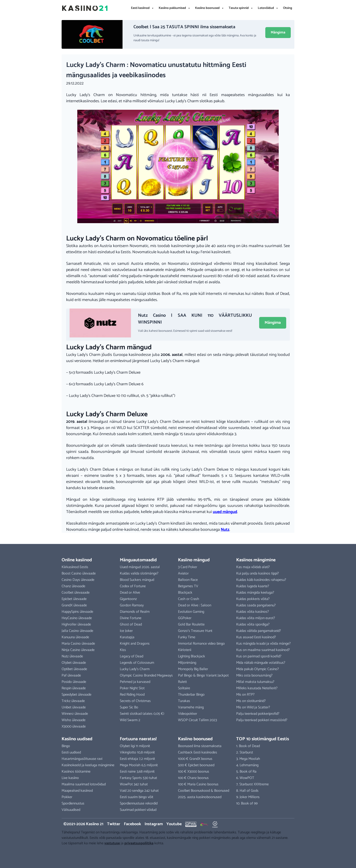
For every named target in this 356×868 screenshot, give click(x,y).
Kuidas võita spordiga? (253, 624)
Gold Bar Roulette (191, 624)
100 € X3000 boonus (194, 772)
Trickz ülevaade (73, 701)
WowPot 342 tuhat (134, 784)
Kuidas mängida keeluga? (255, 593)
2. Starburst (245, 752)
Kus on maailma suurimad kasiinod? (263, 650)
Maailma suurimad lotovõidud (84, 784)
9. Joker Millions (248, 797)
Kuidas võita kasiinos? (253, 612)
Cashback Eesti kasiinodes (198, 752)
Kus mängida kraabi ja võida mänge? (263, 644)
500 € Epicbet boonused (196, 765)
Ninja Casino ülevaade (78, 650)
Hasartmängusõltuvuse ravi (82, 759)
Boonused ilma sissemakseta (200, 746)
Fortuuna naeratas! (138, 739)
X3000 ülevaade (74, 726)
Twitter (114, 824)
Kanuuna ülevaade (75, 637)
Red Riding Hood (132, 695)
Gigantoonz (128, 599)
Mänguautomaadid (138, 560)
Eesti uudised (71, 752)
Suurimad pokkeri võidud (138, 810)
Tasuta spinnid (241, 8)
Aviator (183, 573)
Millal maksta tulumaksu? (255, 682)
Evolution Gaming (191, 612)
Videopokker (188, 714)
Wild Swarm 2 (130, 720)
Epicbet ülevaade (74, 599)
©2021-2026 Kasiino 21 (83, 824)
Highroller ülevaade (76, 624)
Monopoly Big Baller (193, 669)
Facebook (132, 824)
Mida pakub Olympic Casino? (258, 669)
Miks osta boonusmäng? (254, 675)
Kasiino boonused (210, 8)
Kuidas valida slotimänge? (139, 573)
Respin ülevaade (74, 688)
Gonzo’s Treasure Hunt (195, 631)
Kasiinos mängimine (256, 560)
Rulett (182, 682)
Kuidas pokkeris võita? (253, 599)
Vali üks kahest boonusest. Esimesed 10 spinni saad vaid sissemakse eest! (185, 331)
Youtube (174, 824)
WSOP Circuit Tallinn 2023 (197, 720)
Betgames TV (188, 586)
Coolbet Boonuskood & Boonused (204, 791)
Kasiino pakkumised (175, 8)
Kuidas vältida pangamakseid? (259, 631)
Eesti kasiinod (143, 8)
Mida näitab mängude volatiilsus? (261, 663)
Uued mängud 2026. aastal (140, 567)
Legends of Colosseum (137, 663)
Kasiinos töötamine (76, 772)
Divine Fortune (131, 618)
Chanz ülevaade (73, 586)
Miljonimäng (187, 663)
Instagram (154, 824)
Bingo (66, 746)
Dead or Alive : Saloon (195, 605)
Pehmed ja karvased (135, 682)
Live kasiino (70, 778)
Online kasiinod (77, 560)
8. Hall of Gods (247, 791)
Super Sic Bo (129, 707)
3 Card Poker (188, 567)
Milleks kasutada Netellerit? (257, 688)
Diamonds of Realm (135, 612)
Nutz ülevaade (72, 656)
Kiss (123, 650)
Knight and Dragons (135, 644)
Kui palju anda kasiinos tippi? (258, 573)
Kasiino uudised (77, 739)
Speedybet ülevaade (76, 695)
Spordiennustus (73, 803)
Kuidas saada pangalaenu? (256, 605)
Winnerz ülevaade (75, 714)
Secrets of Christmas (135, 701)
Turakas (184, 701)
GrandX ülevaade (74, 605)
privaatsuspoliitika (139, 843)
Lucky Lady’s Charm (135, 669)
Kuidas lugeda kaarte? (253, 586)
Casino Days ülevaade (78, 580)
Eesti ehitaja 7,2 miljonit (137, 759)
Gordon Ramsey (132, 605)
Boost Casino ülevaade (79, 573)
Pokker (67, 797)
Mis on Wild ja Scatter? (253, 707)
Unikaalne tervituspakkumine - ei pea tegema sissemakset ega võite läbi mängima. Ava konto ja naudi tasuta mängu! (195, 38)
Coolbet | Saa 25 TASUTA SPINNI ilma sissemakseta (184, 27)
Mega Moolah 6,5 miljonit (139, 765)
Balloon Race (188, 580)
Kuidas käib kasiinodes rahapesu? (261, 580)
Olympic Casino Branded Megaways (146, 675)
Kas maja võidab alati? (253, 567)
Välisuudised (71, 810)
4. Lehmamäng (247, 765)
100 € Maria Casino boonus (198, 784)
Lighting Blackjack (192, 656)
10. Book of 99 (247, 803)
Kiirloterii (185, 650)
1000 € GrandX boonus (195, 759)
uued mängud (225, 512)
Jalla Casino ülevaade (77, 631)
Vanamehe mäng (191, 707)
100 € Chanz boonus (193, 778)
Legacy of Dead (132, 656)
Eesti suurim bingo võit (137, 797)
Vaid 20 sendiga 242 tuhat (139, 791)
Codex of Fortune (133, 586)
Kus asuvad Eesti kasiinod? (256, 637)
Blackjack (185, 593)
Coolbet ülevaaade (76, 593)
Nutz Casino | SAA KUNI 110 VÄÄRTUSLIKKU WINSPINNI (195, 319)
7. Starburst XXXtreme (252, 784)
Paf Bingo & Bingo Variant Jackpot (203, 675)
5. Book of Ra (246, 772)
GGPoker (185, 618)
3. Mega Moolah (248, 759)
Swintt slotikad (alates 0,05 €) (142, 714)
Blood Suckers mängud (137, 580)
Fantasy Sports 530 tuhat (138, 778)
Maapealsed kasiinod (77, 791)
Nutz (225, 530)
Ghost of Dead (131, 624)
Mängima (278, 32)
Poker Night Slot (132, 688)
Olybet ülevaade (74, 663)
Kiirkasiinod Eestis (75, 567)
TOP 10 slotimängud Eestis (263, 739)
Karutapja (127, 637)
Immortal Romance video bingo (201, 644)
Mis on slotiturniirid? (251, 701)
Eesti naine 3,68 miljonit (137, 772)
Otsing (288, 8)
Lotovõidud (268, 8)
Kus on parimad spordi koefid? (259, 656)
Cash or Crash (189, 599)
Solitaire (184, 688)
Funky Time (187, 637)
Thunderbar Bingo (191, 695)
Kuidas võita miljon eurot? (256, 618)
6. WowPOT (245, 778)
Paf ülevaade (71, 675)
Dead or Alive (130, 593)
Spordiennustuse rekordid (139, 803)
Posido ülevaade (74, 682)
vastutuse (112, 843)
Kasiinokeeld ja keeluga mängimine (88, 765)
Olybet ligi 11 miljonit (135, 746)
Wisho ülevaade (74, 720)
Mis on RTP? (245, 695)
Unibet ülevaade (74, 707)
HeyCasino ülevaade (77, 618)
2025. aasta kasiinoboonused (200, 797)
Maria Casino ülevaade (78, 644)
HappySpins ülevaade (77, 612)
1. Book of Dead (248, 746)
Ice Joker (126, 631)
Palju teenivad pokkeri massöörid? (262, 720)
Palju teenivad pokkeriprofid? (258, 714)
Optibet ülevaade (74, 669)
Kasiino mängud (194, 560)
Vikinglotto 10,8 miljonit (137, 752)
